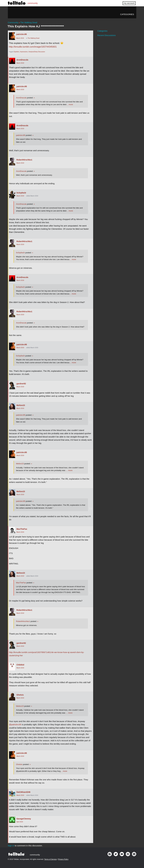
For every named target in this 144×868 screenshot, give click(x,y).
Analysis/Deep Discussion (37, 52)
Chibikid (20, 665)
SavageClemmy (24, 819)
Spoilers (17, 52)
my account (129, 3)
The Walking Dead (33, 38)
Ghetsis (20, 695)
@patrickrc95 (15, 724)
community (33, 3)
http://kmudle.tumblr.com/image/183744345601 (33, 47)
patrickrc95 (22, 34)
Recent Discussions (106, 35)
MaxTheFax (22, 529)
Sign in (11, 846)
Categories (127, 14)
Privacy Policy (63, 859)
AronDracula (22, 60)
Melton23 (21, 405)
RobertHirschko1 (24, 160)
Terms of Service (50, 859)
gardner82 (21, 384)
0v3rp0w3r (21, 193)
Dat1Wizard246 (23, 792)
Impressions (24, 52)
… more (70, 104)
